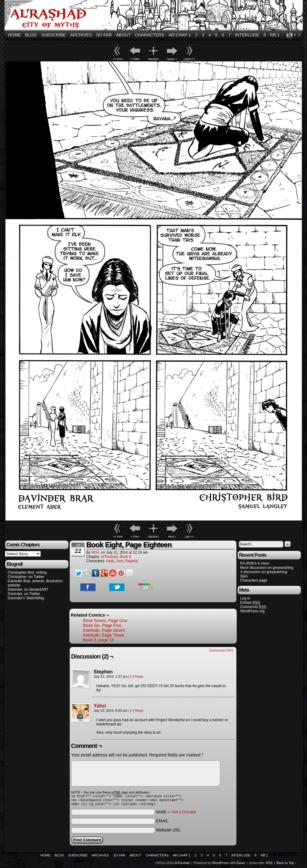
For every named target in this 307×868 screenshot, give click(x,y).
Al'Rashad (155, 16)
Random (153, 59)
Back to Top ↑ (287, 865)
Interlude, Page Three (104, 635)
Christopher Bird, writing (27, 572)
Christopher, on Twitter (26, 577)
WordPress (221, 865)
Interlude (247, 35)
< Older (135, 59)
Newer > (172, 59)
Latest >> (190, 59)
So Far (104, 35)
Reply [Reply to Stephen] (139, 676)
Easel (241, 865)
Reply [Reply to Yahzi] (139, 711)
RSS (290, 35)
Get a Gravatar (184, 814)
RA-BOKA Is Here (255, 563)
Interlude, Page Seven (104, 630)
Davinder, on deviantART (28, 590)
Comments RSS (221, 650)
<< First (118, 59)
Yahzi (100, 706)
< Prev (135, 537)
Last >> (189, 537)
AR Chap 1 (180, 35)
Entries (250, 603)
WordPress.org (253, 611)
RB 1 (275, 35)
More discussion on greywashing (267, 568)
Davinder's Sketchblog (26, 598)
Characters (150, 35)
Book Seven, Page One (105, 621)
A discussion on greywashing (264, 572)
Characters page (254, 580)
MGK (96, 552)
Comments (253, 607)
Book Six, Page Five (102, 625)
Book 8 (125, 557)
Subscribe (53, 35)
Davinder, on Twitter (24, 594)
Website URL (168, 832)
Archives (81, 35)
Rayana (132, 561)
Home (15, 35)
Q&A (244, 576)
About (123, 35)
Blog (31, 35)
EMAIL (162, 823)
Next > (172, 537)
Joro (120, 561)
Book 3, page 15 (99, 640)
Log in (245, 598)
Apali (110, 561)
